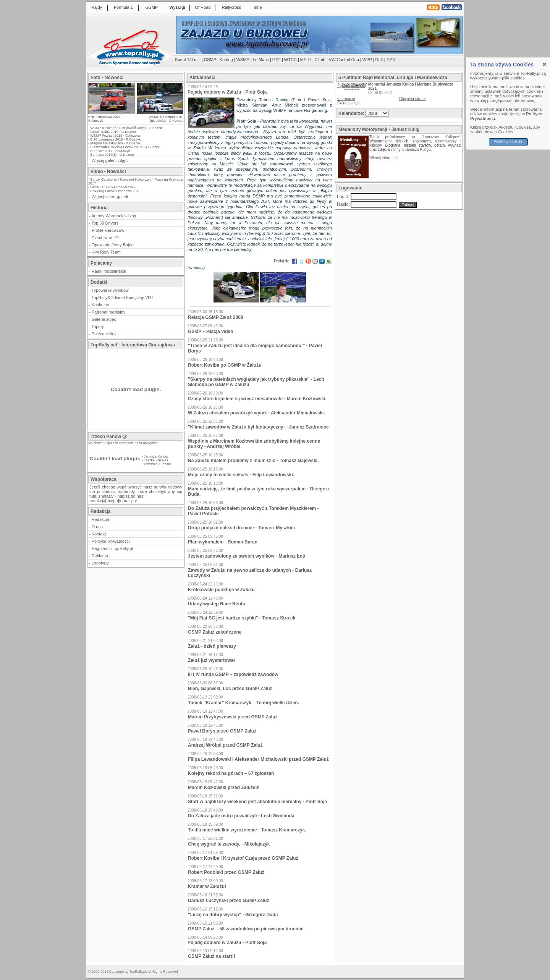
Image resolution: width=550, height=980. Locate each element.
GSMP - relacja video (211, 332)
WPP (367, 60)
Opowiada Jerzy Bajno (113, 245)
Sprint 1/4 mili (188, 60)
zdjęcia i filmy (389, 150)
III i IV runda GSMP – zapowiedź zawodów (233, 674)
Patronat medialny (109, 312)
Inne (258, 7)
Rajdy (97, 7)
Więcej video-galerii (110, 197)
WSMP (243, 60)
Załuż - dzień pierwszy (212, 646)
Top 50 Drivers (105, 223)
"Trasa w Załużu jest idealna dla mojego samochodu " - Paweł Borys (255, 348)
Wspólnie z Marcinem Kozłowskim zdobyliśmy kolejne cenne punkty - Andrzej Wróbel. (254, 444)
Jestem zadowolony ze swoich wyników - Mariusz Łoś (247, 556)
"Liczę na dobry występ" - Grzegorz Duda (233, 915)
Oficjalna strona (412, 99)
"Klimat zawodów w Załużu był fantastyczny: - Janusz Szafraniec (258, 427)
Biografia (393, 145)
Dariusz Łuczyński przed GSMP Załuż (229, 901)
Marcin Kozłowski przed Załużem (224, 788)
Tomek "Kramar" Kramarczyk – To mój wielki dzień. (243, 703)
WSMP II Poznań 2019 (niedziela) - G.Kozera (166, 119)
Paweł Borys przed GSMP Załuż (222, 731)
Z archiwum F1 (106, 238)
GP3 (391, 60)
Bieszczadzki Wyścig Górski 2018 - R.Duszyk (125, 147)
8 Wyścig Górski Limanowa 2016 (116, 191)
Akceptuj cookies (508, 142)
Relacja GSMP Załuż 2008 (216, 317)
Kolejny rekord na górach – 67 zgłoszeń (231, 773)
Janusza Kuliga (156, 456)
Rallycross (232, 7)
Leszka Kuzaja (155, 460)
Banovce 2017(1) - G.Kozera (112, 155)
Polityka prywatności (111, 541)
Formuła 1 (123, 7)
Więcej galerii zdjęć (110, 160)
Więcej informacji (384, 158)
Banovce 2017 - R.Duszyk (110, 151)
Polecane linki (105, 334)
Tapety (98, 327)
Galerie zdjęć (104, 319)
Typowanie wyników (110, 290)
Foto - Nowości (107, 78)
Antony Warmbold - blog (114, 216)
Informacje (346, 99)
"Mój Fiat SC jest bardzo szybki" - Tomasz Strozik (242, 618)
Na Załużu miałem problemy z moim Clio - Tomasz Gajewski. (253, 461)
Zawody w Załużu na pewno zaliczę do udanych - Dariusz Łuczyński (250, 573)
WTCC (290, 60)
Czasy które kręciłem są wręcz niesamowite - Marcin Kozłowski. (257, 399)
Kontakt (99, 534)
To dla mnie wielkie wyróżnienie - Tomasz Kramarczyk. (247, 830)
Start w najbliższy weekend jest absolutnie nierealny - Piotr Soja (257, 802)
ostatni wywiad (447, 145)
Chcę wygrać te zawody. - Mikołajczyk (229, 844)
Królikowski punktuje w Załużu (221, 590)
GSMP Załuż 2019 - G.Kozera (113, 132)
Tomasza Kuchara (157, 464)
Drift (379, 60)
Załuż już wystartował (211, 660)
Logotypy (100, 563)
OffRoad (203, 7)
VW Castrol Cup (344, 60)
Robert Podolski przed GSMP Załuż (226, 872)
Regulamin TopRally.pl (112, 548)
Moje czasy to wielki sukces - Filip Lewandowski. (241, 475)
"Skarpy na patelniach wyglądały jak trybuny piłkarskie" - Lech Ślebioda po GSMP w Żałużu (256, 382)
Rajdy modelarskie (109, 271)
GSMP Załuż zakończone (215, 632)
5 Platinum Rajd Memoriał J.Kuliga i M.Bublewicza (393, 78)
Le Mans (261, 60)
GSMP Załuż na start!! (212, 956)
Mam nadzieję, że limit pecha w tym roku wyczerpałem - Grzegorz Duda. (259, 492)
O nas (97, 527)
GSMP (152, 7)
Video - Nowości (108, 171)
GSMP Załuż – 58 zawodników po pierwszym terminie (246, 929)
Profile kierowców (108, 230)
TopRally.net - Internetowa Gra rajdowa (133, 345)
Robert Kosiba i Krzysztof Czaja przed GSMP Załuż (243, 858)
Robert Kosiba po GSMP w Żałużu (225, 365)
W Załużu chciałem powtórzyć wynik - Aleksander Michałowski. (256, 413)
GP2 (277, 60)
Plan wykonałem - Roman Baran (223, 542)
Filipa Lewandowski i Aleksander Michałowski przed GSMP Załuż (258, 759)
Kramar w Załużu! (207, 886)
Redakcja (100, 519)
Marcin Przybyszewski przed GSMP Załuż (233, 717)
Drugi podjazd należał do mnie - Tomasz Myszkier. (242, 528)
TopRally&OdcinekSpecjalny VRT (123, 298)
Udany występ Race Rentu (217, 604)
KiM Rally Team (106, 252)
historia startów (417, 145)
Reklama (100, 556)
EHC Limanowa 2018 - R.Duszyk (116, 139)
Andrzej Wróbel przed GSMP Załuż (225, 745)
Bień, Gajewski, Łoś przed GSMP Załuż (230, 689)
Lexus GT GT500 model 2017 (113, 187)
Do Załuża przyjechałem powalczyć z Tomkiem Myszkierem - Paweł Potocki (253, 511)
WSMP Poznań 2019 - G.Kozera (115, 136)
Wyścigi (177, 7)
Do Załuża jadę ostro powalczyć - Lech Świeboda (241, 816)
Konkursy (100, 305)
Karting (226, 60)
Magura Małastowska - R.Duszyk (116, 143)
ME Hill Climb (313, 60)
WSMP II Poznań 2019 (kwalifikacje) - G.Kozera (127, 128)
